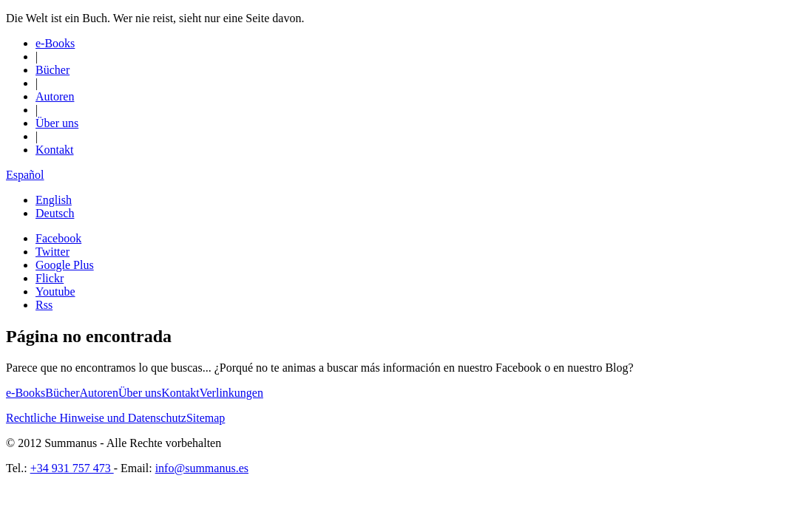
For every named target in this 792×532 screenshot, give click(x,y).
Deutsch (55, 213)
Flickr (50, 278)
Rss (44, 305)
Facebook (58, 238)
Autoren (55, 96)
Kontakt (55, 150)
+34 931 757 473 (72, 468)
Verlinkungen (231, 393)
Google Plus (65, 265)
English (54, 200)
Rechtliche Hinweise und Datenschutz (96, 418)
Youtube (55, 291)
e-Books (55, 43)
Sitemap (206, 418)
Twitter (53, 252)
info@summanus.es (202, 468)
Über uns (57, 123)
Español (25, 175)
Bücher (53, 70)
